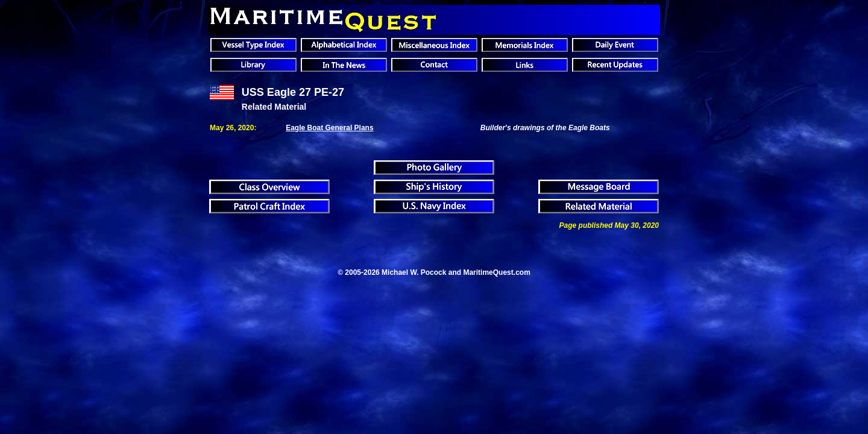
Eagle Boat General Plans (329, 128)
